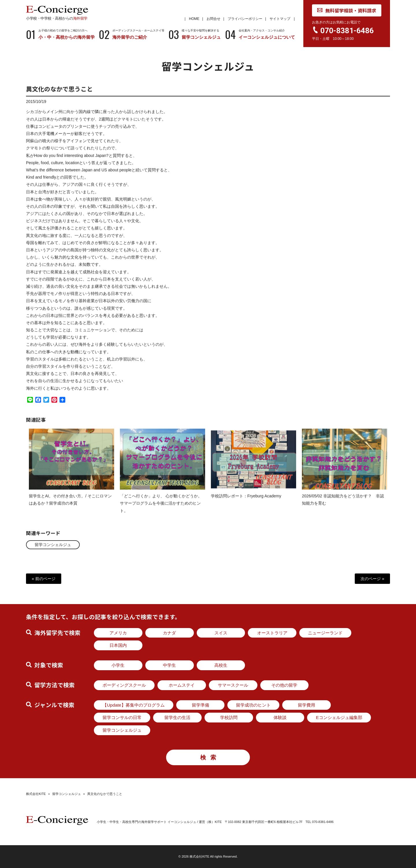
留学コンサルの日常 (122, 717)
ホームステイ (182, 685)
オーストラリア (272, 633)
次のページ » (372, 579)
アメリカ (118, 633)
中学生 (169, 665)
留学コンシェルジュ (53, 545)
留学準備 (200, 705)
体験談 (280, 717)
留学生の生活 (177, 717)
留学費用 (307, 705)
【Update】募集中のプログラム (134, 705)
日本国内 (118, 645)
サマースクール (233, 685)
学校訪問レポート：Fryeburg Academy (246, 501)
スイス (221, 633)
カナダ (169, 633)
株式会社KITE (36, 794)
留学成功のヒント (253, 705)
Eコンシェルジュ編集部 (339, 717)
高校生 (221, 665)
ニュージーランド (325, 633)
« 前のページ (44, 579)
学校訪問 (229, 717)
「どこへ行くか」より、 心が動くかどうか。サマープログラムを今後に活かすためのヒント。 (161, 508)
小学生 (118, 665)
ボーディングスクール (124, 685)
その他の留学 (284, 685)
